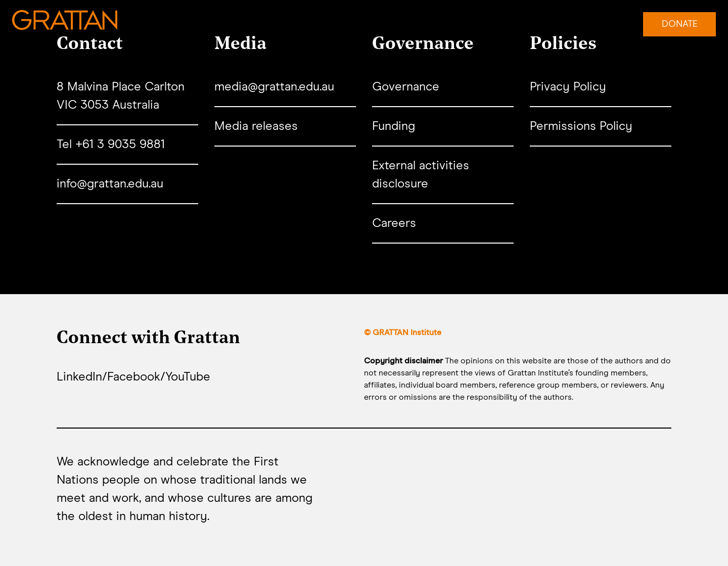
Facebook (134, 377)
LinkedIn (79, 377)
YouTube (188, 377)
